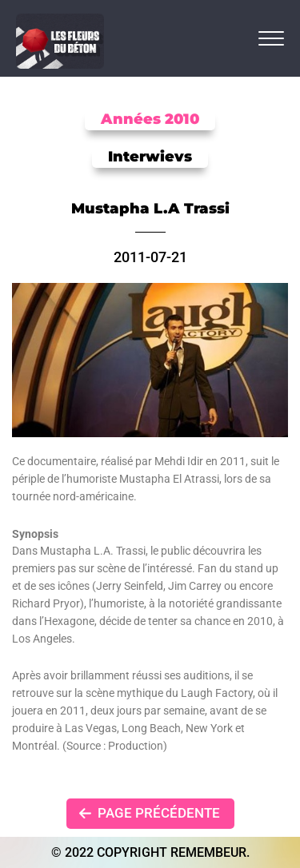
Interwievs (150, 157)
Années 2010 (150, 119)
